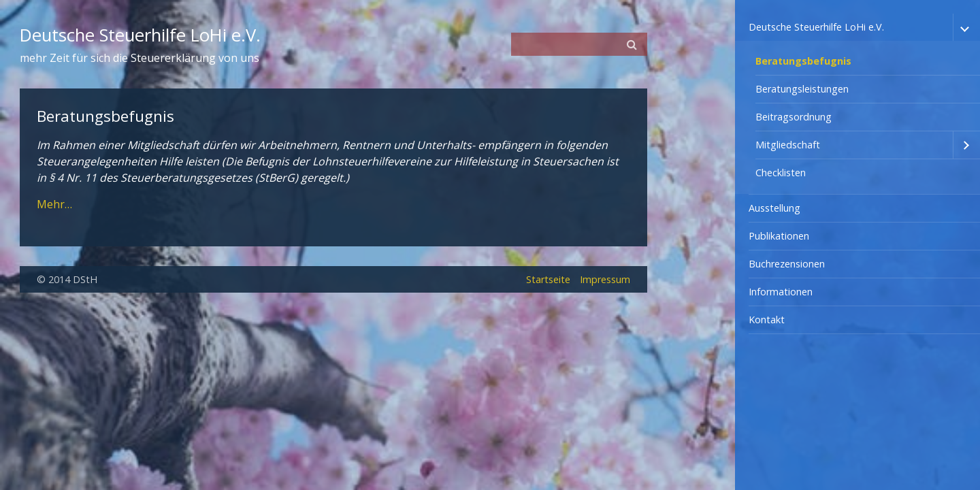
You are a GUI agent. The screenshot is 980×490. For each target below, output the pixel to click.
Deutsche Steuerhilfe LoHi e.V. (816, 27)
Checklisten (781, 173)
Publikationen (779, 236)
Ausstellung (774, 208)
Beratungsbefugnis (803, 61)
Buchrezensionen (787, 264)
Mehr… (54, 204)
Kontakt (767, 320)
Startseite (548, 279)
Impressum (605, 279)
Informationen (781, 292)
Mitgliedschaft (788, 145)
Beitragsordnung (794, 117)
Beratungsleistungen (802, 89)
